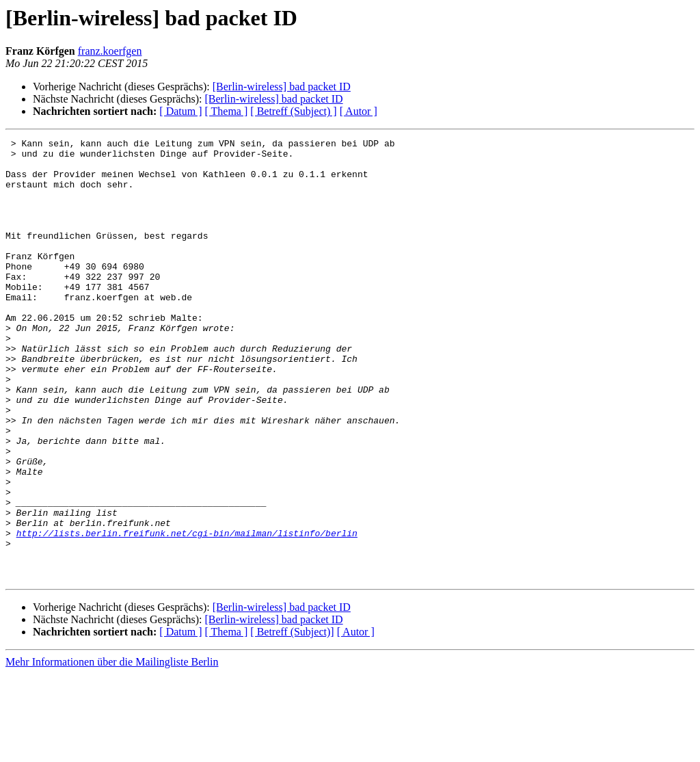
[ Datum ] (180, 111)
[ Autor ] (359, 111)
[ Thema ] (227, 111)
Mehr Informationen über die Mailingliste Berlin (112, 750)
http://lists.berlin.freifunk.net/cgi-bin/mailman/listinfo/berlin (187, 613)
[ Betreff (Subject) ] (293, 111)
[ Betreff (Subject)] (292, 720)
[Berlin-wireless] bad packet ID (282, 87)
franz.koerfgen (110, 51)
